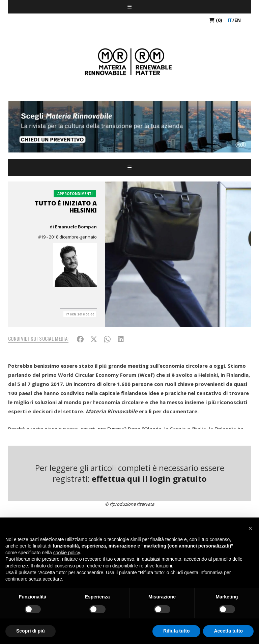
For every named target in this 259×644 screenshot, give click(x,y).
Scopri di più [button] (31, 631)
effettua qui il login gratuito (149, 479)
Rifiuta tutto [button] (177, 631)
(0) (216, 20)
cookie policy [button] (67, 553)
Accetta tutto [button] (228, 631)
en (238, 20)
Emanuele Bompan (76, 227)
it (230, 20)
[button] (250, 528)
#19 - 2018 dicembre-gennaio (67, 237)
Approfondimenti (75, 194)
